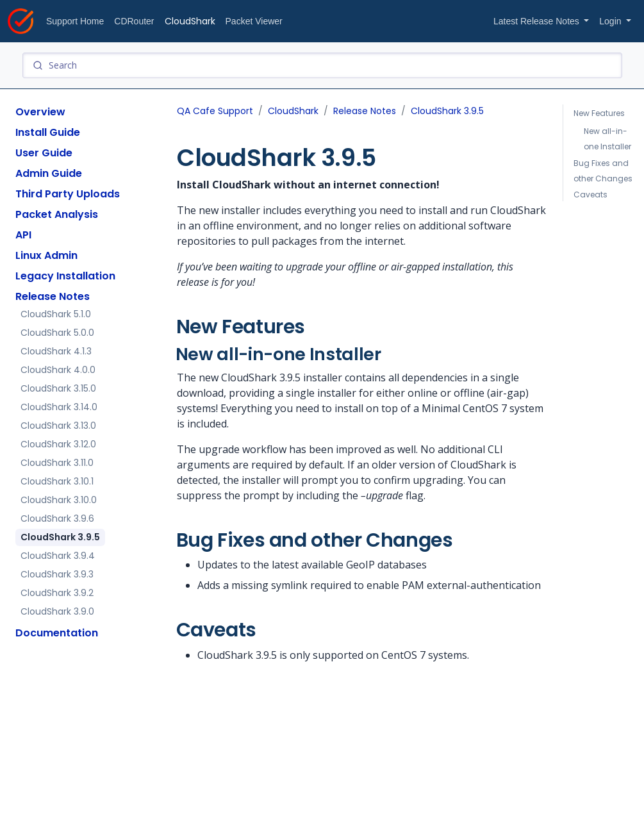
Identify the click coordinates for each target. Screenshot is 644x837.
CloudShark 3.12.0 (58, 444)
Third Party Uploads (68, 194)
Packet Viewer (254, 21)
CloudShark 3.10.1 (57, 481)
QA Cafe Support (215, 111)
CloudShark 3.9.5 (60, 537)
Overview (40, 112)
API (23, 235)
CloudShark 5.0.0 (57, 333)
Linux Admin (46, 255)
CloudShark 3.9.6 (57, 518)
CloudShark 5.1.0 (56, 314)
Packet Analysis (57, 214)
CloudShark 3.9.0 (57, 611)
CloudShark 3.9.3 (57, 574)
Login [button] (611, 21)
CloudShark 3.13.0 (58, 426)
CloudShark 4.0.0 (58, 370)
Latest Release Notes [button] (538, 21)
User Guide (44, 153)
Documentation (57, 633)
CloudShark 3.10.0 (59, 500)
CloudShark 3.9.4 (58, 556)
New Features (600, 113)
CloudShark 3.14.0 (59, 407)
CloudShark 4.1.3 (56, 351)
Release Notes (53, 296)
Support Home (75, 21)
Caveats (590, 195)
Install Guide (48, 132)
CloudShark (190, 21)
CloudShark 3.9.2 (57, 593)
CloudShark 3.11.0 (57, 463)
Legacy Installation (65, 276)
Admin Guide (49, 173)
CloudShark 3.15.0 (58, 388)
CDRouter (134, 21)
